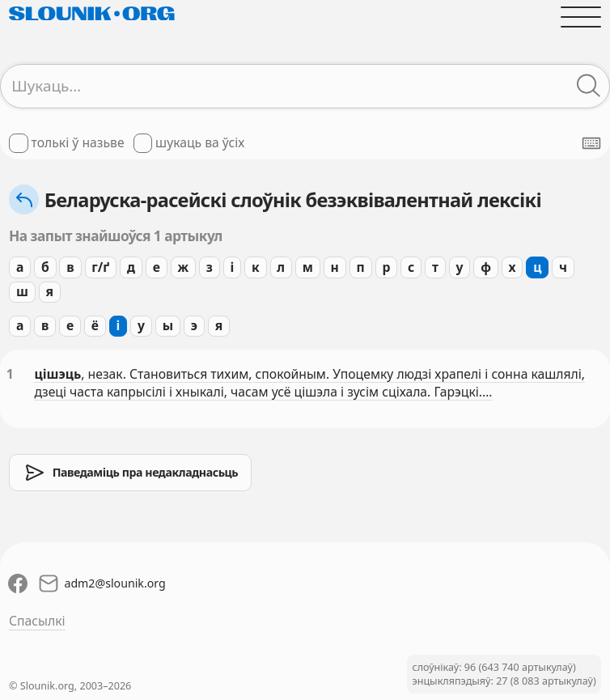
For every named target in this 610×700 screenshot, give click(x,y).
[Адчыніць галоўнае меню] (581, 17)
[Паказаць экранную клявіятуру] (591, 143)
